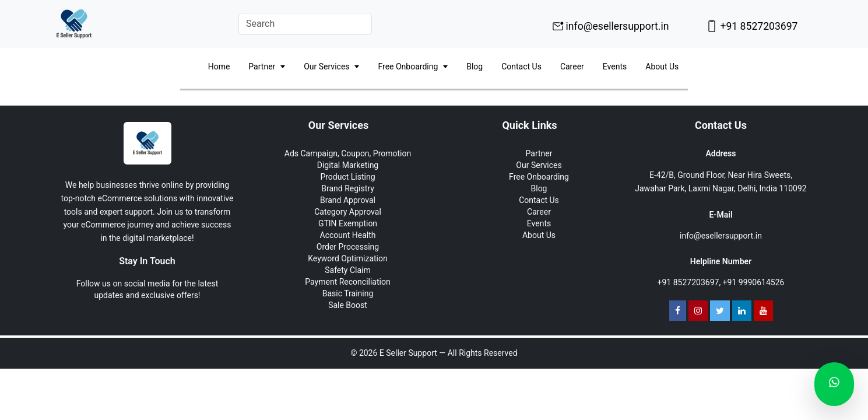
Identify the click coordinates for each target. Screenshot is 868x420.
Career (572, 66)
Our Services (331, 67)
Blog (475, 66)
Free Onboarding (413, 67)
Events (615, 66)
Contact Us (521, 66)
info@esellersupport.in (611, 26)
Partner (267, 67)
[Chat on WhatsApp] (834, 384)
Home (219, 66)
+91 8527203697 (752, 26)
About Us (662, 66)
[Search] (305, 24)
